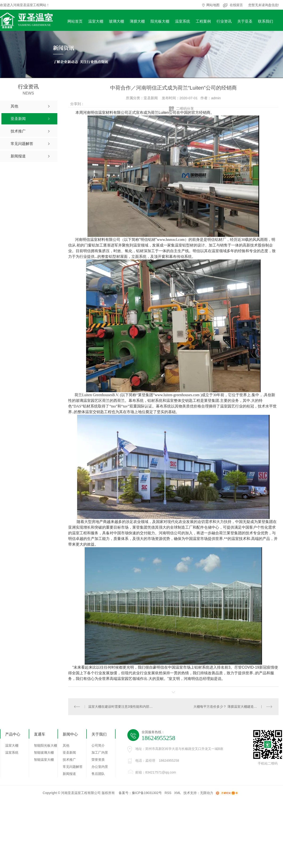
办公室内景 (100, 767)
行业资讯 (224, 21)
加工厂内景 (100, 753)
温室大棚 (96, 21)
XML (177, 793)
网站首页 (75, 21)
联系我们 (266, 21)
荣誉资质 (98, 760)
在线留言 (236, 5)
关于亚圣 (245, 21)
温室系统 (183, 21)
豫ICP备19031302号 (147, 793)
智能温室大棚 (44, 760)
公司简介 (98, 745)
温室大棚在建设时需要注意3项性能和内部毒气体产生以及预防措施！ (121, 707)
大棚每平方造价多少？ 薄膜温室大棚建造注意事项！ (232, 707)
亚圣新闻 (69, 753)
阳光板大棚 (160, 21)
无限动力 (207, 793)
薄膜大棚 (137, 21)
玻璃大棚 (117, 21)
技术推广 (69, 760)
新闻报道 (69, 774)
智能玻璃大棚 (44, 753)
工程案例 (203, 21)
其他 (66, 745)
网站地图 (213, 5)
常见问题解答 (73, 767)
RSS (168, 793)
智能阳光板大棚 (46, 745)
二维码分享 (185, 109)
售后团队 (98, 774)
